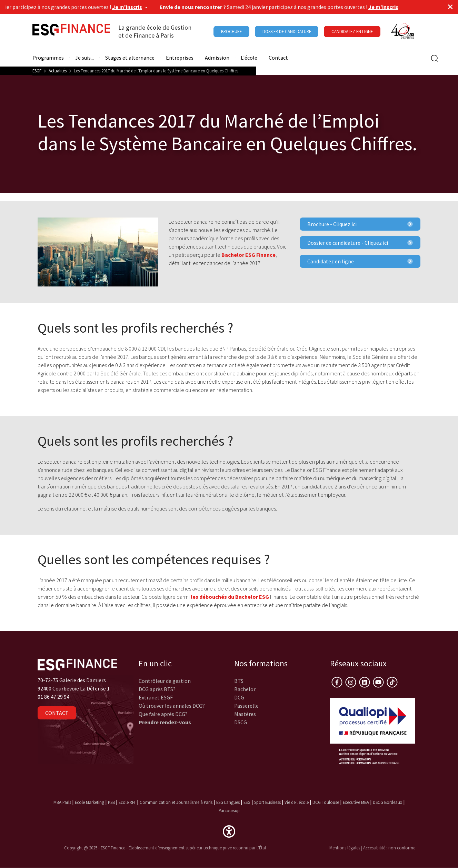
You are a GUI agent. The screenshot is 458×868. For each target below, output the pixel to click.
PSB (111, 802)
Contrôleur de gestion (165, 681)
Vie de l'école (297, 802)
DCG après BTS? (157, 689)
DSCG (241, 722)
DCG (239, 697)
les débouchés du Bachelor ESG (229, 597)
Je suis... (84, 58)
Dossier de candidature (287, 31)
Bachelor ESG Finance (248, 255)
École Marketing (89, 802)
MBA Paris (62, 802)
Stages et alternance (130, 58)
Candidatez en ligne (360, 261)
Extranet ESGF (156, 697)
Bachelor (245, 689)
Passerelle (246, 706)
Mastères (245, 714)
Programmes (48, 58)
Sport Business (268, 802)
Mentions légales (345, 848)
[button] (229, 831)
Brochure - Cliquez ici (360, 224)
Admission (217, 58)
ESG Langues (228, 802)
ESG (247, 802)
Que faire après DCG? (163, 714)
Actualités (58, 71)
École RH (127, 802)
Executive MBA (356, 802)
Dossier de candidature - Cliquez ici (360, 243)
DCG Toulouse (326, 802)
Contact (278, 58)
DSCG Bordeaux (387, 802)
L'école (249, 58)
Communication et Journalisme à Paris (176, 802)
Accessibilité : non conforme (389, 848)
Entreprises (180, 58)
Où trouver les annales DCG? (172, 706)
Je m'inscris (130, 7)
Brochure (231, 31)
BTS (239, 681)
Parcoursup (229, 810)
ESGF (37, 71)
